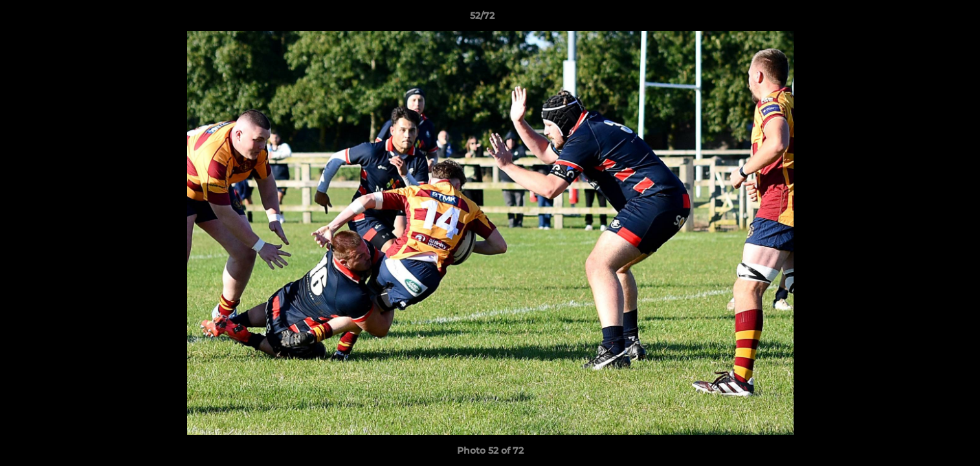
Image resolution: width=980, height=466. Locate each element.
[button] (926, 19)
